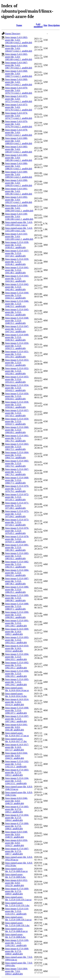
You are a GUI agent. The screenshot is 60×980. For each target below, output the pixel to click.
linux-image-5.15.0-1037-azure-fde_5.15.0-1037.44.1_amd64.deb (17, 253)
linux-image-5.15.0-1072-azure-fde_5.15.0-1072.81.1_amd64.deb (17, 497)
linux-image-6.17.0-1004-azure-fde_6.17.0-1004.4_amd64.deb (17, 818)
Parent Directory (13, 34)
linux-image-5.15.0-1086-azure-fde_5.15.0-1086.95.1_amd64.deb (17, 589)
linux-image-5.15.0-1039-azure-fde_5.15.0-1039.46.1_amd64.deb (17, 262)
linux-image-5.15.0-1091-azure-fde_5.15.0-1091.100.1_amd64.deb (17, 623)
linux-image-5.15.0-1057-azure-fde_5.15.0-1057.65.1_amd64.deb (17, 413)
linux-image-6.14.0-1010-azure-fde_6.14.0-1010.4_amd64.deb (17, 648)
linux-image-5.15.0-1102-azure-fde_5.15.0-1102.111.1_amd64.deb (17, 764)
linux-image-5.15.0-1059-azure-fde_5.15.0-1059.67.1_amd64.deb (17, 421)
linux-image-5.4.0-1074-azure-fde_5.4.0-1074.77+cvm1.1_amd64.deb (19, 116)
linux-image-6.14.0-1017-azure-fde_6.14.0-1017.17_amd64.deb (17, 747)
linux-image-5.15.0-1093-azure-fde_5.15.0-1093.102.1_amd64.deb (17, 640)
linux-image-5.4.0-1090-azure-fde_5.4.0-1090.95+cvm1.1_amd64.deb (19, 183)
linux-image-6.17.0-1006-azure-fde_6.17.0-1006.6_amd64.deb (17, 826)
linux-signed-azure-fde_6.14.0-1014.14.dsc (16, 695)
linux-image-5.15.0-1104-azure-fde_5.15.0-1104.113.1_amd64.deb (17, 781)
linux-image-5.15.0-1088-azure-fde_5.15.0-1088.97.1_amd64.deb (17, 606)
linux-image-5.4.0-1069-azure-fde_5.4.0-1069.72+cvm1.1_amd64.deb (19, 82)
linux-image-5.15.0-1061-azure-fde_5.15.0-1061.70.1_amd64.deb (17, 438)
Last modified (38, 25)
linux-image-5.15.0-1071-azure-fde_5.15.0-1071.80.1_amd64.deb (17, 505)
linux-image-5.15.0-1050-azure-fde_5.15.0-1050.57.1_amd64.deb (17, 346)
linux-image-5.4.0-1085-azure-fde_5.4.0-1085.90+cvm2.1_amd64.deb (19, 158)
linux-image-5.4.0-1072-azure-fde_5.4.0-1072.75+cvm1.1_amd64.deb (19, 99)
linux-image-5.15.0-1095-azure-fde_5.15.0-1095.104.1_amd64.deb (17, 682)
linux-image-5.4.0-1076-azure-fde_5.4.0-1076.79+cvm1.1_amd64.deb (19, 124)
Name (19, 25)
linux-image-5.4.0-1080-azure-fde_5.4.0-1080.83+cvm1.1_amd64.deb (19, 141)
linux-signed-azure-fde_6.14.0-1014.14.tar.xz (17, 689)
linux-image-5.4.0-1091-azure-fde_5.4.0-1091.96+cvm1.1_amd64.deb (19, 191)
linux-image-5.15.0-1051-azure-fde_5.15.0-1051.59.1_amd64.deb (17, 354)
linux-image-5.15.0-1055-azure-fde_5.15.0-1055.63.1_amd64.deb (17, 379)
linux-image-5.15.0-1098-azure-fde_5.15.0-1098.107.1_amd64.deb (17, 710)
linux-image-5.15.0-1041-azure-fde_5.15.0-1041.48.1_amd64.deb (17, 270)
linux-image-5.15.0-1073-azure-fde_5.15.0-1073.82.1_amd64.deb (17, 522)
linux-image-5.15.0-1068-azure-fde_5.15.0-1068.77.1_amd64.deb (17, 480)
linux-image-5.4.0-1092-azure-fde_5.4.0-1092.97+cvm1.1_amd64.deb (19, 200)
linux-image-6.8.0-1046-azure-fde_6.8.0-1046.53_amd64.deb (16, 801)
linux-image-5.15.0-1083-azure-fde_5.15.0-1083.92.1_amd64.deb (17, 556)
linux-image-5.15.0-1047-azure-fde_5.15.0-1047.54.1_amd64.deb (17, 329)
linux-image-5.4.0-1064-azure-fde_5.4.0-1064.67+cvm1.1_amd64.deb (19, 48)
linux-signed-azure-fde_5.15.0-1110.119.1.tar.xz (18, 898)
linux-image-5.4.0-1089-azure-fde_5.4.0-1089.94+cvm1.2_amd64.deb (19, 174)
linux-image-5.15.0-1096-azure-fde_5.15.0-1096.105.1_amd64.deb (17, 674)
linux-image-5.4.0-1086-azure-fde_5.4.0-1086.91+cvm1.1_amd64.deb (19, 166)
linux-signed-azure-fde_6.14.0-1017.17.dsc (16, 740)
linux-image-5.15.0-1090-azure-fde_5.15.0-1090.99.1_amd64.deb (17, 615)
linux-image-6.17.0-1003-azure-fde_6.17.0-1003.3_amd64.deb (17, 772)
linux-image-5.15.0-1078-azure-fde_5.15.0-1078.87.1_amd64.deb (17, 539)
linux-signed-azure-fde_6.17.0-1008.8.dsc (15, 936)
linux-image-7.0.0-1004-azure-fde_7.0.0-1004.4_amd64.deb (16, 971)
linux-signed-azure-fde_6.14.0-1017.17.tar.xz (17, 734)
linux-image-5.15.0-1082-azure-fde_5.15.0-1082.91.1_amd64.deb (17, 564)
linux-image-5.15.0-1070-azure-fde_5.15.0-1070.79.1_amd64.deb (17, 489)
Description (54, 25)
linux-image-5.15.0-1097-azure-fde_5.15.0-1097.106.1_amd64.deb (17, 719)
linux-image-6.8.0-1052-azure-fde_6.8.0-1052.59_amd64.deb (16, 883)
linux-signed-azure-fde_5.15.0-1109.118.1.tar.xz (18, 918)
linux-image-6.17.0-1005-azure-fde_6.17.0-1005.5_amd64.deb (17, 809)
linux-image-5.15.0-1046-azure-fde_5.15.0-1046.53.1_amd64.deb (17, 304)
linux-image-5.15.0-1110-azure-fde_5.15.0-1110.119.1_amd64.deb (17, 911)
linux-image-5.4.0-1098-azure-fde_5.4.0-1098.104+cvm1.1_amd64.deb (19, 208)
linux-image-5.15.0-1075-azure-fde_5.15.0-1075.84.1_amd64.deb (17, 514)
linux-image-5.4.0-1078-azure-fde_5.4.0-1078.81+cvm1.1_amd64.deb (19, 132)
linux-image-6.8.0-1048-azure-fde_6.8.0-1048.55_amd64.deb (16, 834)
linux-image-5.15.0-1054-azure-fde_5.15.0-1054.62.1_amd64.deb (17, 388)
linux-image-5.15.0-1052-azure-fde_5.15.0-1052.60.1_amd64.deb (17, 371)
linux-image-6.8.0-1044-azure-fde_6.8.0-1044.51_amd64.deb (16, 756)
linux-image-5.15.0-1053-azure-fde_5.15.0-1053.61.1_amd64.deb (17, 363)
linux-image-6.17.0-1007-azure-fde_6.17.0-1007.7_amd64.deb (17, 851)
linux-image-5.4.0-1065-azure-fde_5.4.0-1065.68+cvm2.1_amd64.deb (19, 57)
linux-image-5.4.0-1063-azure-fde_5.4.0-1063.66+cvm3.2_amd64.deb (19, 40)
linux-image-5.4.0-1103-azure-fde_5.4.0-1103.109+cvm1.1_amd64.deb (19, 236)
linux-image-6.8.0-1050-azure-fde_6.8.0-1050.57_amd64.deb (16, 843)
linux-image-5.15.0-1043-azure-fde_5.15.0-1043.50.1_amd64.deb (17, 278)
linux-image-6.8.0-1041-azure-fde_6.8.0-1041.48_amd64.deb (16, 727)
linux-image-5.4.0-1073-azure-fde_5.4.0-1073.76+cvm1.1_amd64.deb (19, 107)
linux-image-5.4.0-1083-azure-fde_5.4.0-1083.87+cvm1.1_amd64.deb (19, 149)
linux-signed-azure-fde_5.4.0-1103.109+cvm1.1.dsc (19, 229)
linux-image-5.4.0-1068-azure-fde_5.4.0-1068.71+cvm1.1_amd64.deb (19, 74)
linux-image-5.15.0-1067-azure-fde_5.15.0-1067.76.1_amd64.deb (17, 472)
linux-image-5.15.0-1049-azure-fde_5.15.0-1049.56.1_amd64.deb (17, 337)
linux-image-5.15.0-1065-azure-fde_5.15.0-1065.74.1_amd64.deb (17, 463)
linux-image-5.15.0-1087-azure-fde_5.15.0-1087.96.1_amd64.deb (17, 581)
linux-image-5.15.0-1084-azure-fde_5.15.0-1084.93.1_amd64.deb (17, 573)
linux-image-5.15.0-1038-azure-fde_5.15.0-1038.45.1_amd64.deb (17, 245)
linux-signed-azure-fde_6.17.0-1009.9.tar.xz (16, 870)
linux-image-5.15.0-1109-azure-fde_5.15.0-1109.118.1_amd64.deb (17, 943)
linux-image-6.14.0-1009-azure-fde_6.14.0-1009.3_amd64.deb (17, 632)
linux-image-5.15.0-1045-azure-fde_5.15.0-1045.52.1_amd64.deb (17, 312)
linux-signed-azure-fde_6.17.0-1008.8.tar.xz (16, 930)
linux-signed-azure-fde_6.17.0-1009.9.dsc (15, 876)
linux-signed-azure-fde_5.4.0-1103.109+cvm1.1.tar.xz (19, 224)
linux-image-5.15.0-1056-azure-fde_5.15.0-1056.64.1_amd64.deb (17, 396)
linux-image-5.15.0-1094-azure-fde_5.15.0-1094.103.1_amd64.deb (17, 657)
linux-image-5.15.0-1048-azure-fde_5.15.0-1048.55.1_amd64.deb (17, 321)
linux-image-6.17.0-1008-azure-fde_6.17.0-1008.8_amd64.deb (17, 951)
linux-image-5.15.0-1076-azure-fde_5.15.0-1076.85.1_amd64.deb (17, 531)
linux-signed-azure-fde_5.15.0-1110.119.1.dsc (17, 904)
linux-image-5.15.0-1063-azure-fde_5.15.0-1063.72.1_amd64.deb (17, 447)
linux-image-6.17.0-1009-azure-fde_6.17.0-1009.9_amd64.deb (17, 891)
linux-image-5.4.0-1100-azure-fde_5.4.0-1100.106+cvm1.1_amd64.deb (19, 216)
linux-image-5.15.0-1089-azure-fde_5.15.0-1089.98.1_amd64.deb (17, 598)
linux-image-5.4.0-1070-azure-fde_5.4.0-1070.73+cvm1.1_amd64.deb (19, 90)
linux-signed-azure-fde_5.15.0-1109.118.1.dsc (17, 924)
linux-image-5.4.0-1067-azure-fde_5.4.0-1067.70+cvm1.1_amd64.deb (19, 65)
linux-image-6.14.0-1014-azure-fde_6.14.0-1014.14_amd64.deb (17, 702)
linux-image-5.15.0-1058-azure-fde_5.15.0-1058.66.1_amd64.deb (17, 405)
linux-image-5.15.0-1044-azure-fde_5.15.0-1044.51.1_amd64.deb (17, 295)
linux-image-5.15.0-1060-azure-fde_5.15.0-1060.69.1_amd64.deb (17, 430)
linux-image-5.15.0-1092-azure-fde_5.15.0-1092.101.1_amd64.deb (17, 665)
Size (45, 25)
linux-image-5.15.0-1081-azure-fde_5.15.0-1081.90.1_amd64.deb (17, 547)
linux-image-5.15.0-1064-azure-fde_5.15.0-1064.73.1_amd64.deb (17, 455)
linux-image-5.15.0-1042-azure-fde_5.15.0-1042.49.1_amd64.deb (17, 287)
